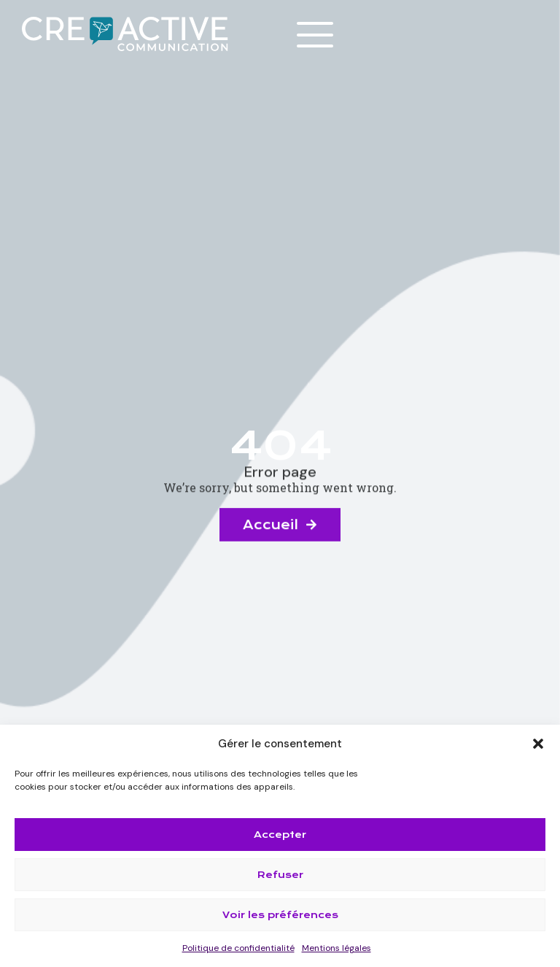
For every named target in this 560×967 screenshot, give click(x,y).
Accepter (280, 835)
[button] (538, 744)
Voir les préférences (280, 915)
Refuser (280, 875)
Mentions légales (337, 948)
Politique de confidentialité (238, 948)
